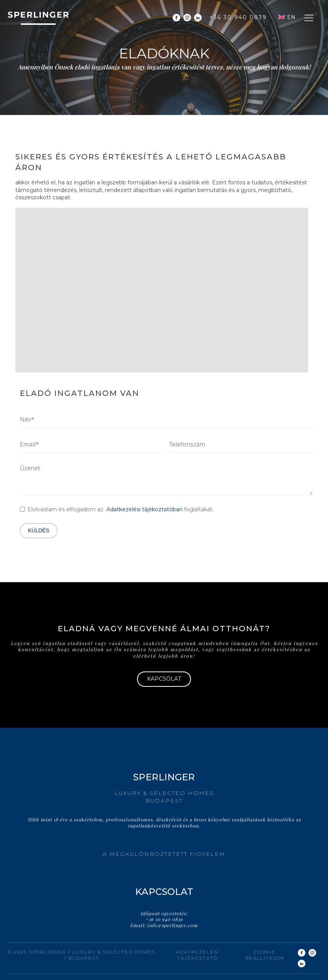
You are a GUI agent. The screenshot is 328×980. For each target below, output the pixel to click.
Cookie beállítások (265, 955)
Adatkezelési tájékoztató (198, 955)
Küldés (39, 530)
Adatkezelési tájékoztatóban (144, 509)
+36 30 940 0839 (238, 17)
